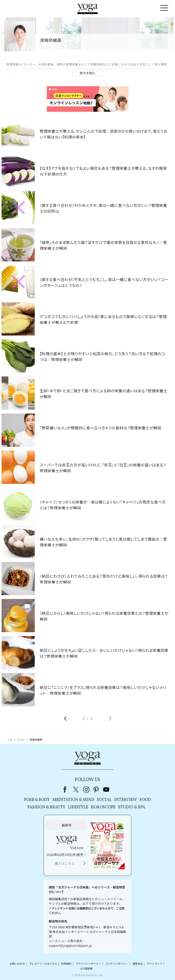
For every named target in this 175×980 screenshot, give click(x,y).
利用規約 (66, 964)
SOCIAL (104, 800)
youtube (106, 789)
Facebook (66, 789)
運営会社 (137, 964)
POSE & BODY (37, 800)
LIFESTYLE (78, 807)
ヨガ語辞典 (86, 968)
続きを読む (87, 73)
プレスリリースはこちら (43, 964)
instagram (86, 789)
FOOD (145, 800)
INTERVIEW (126, 800)
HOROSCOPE (103, 807)
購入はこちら (65, 863)
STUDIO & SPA (132, 807)
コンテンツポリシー (117, 964)
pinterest (96, 789)
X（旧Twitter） (76, 789)
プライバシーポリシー (88, 964)
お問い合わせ (17, 964)
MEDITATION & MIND (73, 800)
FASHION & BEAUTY (46, 807)
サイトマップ (155, 964)
